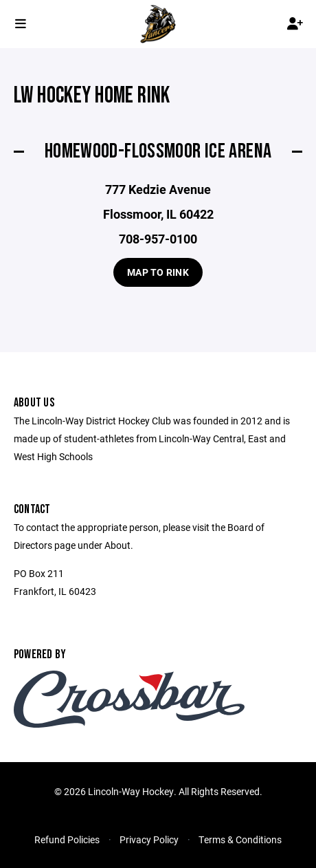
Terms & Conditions (240, 839)
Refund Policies (67, 839)
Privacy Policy (149, 839)
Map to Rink (158, 272)
